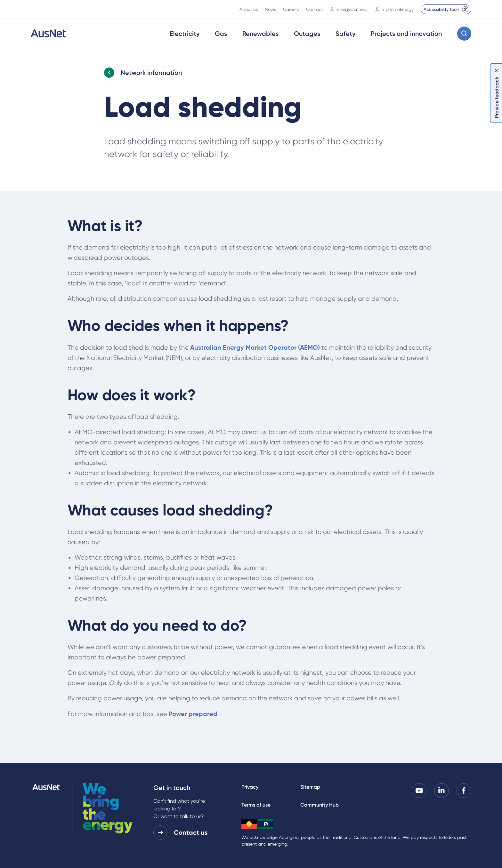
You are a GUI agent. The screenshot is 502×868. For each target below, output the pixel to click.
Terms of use (256, 805)
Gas (221, 34)
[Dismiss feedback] (497, 70)
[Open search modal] (464, 34)
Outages (307, 34)
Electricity (185, 34)
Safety (345, 34)
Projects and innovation (406, 34)
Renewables (260, 34)
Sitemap (310, 787)
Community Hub (320, 805)
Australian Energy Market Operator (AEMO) (255, 347)
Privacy (250, 787)
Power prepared (193, 714)
